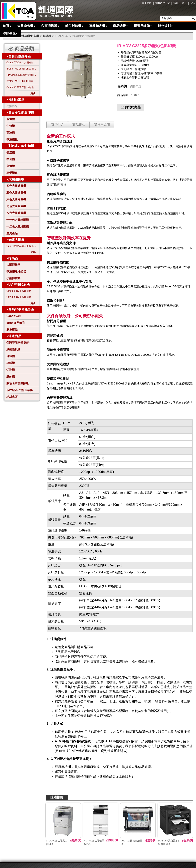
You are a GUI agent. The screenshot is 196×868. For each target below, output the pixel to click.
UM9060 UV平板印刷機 (19, 297)
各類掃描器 (50, 26)
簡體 (176, 3)
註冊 (184, 3)
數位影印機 (74, 26)
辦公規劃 (165, 26)
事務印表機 (98, 26)
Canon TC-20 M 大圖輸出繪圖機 (22, 63)
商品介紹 (57, 125)
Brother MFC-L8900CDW (20, 81)
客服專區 (10, 33)
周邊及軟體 (143, 26)
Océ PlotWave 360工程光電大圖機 (22, 246)
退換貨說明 (102, 125)
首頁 (7, 26)
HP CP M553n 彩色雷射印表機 (22, 75)
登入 (193, 3)
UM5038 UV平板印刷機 (19, 291)
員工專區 (147, 3)
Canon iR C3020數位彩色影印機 (22, 87)
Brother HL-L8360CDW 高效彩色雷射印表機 (22, 69)
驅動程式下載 (163, 3)
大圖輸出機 (26, 26)
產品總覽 (121, 26)
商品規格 (79, 125)
